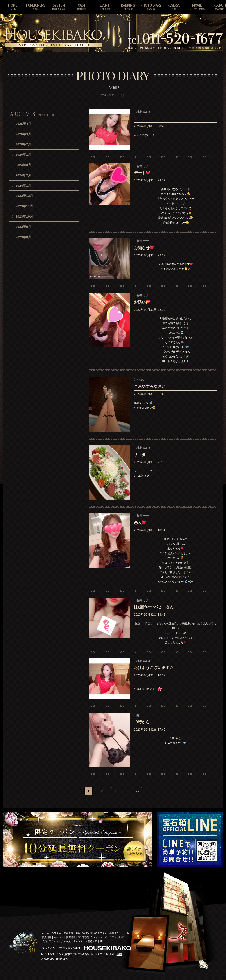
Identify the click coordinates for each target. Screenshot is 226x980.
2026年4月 (23, 124)
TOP (104, 95)
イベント (59, 937)
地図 (119, 954)
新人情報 (47, 937)
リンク (103, 941)
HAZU (140, 380)
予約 (44, 941)
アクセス (54, 941)
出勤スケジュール (119, 933)
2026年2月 (23, 144)
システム (56, 933)
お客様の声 (91, 941)
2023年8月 (23, 237)
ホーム (46, 933)
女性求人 (66, 941)
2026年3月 (23, 134)
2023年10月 (24, 216)
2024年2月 (23, 175)
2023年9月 (23, 227)
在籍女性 (68, 933)
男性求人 (78, 941)
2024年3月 (23, 165)
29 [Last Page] (138, 791)
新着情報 (71, 937)
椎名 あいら (144, 112)
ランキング (96, 937)
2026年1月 (23, 154)
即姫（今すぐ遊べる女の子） (91, 933)
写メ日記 (83, 937)
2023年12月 (24, 196)
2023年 (113, 95)
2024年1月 (23, 186)
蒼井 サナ (143, 166)
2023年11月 (24, 206)
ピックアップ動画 (114, 937)
